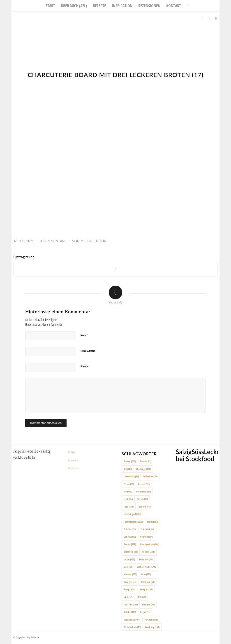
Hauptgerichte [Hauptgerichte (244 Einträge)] (150, 544)
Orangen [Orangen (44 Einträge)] (130, 582)
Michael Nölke (94, 241)
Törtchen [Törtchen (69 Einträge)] (148, 604)
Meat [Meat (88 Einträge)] (128, 567)
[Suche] (186, 6)
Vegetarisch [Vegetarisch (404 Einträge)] (132, 620)
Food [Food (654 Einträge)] (129, 507)
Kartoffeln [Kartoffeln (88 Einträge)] (131, 552)
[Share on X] (115, 270)
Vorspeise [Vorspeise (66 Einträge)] (151, 620)
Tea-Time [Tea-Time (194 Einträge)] (131, 604)
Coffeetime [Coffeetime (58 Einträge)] (150, 476)
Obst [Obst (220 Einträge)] (146, 574)
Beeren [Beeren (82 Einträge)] (146, 461)
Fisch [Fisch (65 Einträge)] (128, 499)
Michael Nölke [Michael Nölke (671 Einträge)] (146, 567)
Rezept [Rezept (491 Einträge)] (129, 589)
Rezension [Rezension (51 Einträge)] (148, 582)
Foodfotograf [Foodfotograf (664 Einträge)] (132, 514)
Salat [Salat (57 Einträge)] (128, 597)
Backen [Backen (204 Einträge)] (130, 461)
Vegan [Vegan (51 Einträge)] (145, 612)
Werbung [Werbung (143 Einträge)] (152, 627)
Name (84, 335)
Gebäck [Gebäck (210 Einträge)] (130, 537)
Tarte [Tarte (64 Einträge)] (141, 597)
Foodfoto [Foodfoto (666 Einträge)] (145, 507)
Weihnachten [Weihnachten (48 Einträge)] (132, 627)
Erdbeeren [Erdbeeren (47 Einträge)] (143, 491)
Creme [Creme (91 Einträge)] (129, 484)
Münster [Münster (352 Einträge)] (130, 574)
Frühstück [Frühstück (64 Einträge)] (147, 529)
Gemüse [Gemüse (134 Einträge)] (147, 537)
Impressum (73, 460)
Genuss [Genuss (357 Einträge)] (130, 544)
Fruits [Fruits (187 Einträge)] (152, 522)
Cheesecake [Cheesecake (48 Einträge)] (131, 476)
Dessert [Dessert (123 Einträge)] (144, 484)
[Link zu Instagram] (209, 18)
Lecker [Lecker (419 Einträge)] (129, 559)
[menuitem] (50, 6)
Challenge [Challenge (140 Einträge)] (143, 469)
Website (84, 366)
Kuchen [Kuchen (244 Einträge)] (148, 552)
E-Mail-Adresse (89, 351)
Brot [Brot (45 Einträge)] (128, 469)
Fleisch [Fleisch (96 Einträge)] (142, 499)
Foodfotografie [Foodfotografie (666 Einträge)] (133, 522)
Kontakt (71, 452)
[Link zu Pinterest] (216, 18)
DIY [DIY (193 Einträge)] (128, 491)
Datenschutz (73, 468)
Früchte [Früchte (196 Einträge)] (130, 529)
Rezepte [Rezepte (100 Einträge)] (146, 589)
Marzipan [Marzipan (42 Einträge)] (146, 559)
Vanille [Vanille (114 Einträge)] (130, 612)
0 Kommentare (53, 241)
